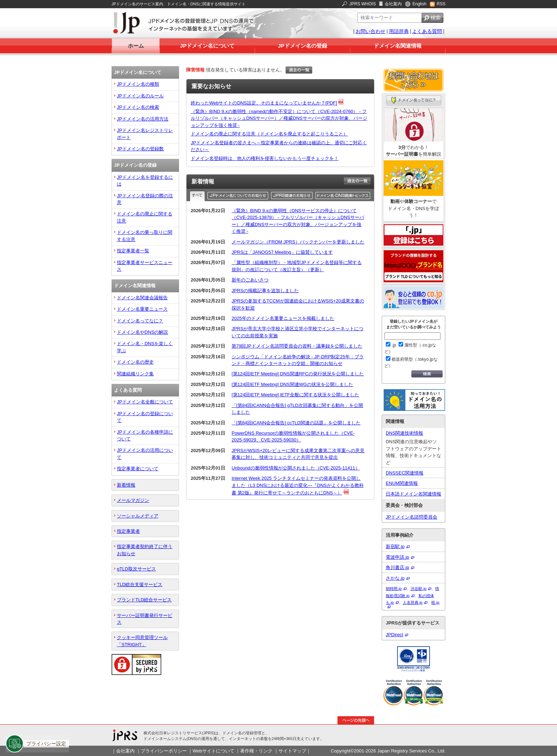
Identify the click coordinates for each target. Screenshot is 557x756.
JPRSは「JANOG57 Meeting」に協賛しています (282, 252)
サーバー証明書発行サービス (145, 619)
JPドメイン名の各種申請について (145, 435)
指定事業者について (138, 469)
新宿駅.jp (395, 546)
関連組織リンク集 (135, 374)
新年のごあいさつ (250, 280)
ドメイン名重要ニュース (142, 309)
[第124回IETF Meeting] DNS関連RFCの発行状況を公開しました (298, 374)
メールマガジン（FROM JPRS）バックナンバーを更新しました (298, 242)
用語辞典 (399, 31)
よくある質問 (427, 31)
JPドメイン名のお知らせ (239, 195)
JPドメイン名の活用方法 (143, 119)
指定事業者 (128, 531)
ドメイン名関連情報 (398, 46)
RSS (441, 4)
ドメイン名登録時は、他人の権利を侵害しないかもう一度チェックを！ (265, 158)
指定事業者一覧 (133, 251)
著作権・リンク (256, 751)
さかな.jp (395, 578)
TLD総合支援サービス (140, 585)
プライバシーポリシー (164, 751)
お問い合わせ (371, 31)
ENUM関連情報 (402, 483)
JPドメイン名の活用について (145, 454)
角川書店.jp (398, 567)
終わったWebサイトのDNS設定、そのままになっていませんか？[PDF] (264, 103)
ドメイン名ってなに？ (140, 321)
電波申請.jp (398, 557)
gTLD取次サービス (136, 569)
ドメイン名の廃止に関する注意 (145, 217)
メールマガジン (133, 500)
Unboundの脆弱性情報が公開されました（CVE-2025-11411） (296, 468)
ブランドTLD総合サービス (144, 600)
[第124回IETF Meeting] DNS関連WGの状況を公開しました (292, 384)
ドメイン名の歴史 (135, 362)
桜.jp (435, 602)
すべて (198, 195)
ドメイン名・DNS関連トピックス (343, 195)
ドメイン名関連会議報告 (142, 298)
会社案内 (393, 4)
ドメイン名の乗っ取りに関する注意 (145, 236)
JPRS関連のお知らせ (293, 195)
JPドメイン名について (207, 46)
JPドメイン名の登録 (302, 46)
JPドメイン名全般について (145, 402)
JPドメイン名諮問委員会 (412, 517)
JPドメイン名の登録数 (140, 149)
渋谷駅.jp (419, 589)
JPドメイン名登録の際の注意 (145, 199)
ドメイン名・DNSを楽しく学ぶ (145, 347)
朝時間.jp (394, 589)
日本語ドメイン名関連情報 (413, 494)
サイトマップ (292, 751)
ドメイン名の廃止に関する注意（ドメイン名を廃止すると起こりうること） (269, 134)
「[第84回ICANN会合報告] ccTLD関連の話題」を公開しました (296, 423)
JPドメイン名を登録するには (145, 181)
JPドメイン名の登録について (145, 417)
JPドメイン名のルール (140, 96)
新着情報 (126, 485)
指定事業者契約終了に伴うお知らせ (145, 550)
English (419, 4)
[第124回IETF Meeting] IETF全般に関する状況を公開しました (295, 395)
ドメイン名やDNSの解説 (142, 332)
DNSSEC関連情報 (405, 473)
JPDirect (394, 635)
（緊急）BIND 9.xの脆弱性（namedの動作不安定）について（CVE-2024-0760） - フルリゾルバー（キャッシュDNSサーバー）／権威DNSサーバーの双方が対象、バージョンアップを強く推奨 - (279, 118)
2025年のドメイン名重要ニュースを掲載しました (283, 318)
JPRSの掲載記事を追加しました (265, 291)
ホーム (136, 46)
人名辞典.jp (413, 602)
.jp (391, 345)
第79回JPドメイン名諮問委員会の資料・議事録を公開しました (297, 346)
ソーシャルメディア (138, 516)
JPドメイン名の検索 (138, 107)
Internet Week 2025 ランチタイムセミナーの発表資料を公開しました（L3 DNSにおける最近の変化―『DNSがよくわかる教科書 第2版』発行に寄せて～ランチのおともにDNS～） (298, 486)
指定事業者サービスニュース (145, 266)
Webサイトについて (213, 751)
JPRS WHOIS (363, 4)
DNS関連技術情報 (404, 433)
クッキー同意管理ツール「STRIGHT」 (142, 641)
